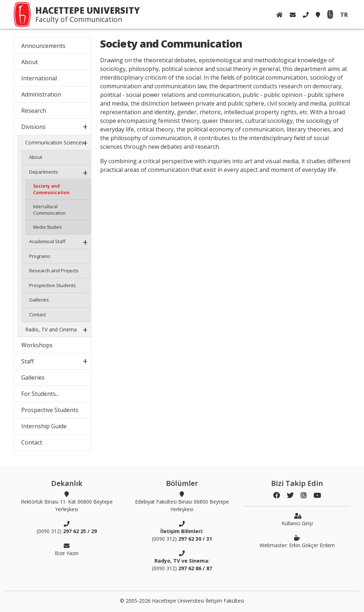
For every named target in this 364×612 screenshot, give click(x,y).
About (30, 62)
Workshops (37, 345)
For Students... (40, 394)
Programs (40, 256)
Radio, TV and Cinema (51, 329)
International (39, 78)
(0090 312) (67, 527)
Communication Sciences (55, 142)
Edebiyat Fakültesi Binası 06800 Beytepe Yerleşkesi (182, 502)
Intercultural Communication (49, 210)
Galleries (39, 300)
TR (344, 15)
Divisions (33, 127)
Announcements (43, 46)
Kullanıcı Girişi (297, 519)
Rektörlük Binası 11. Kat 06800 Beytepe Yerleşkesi (67, 502)
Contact (37, 314)
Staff (28, 361)
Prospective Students (53, 285)
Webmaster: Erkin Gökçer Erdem (297, 541)
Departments (44, 172)
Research (34, 111)
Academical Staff (47, 241)
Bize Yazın (67, 549)
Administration (41, 94)
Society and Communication (51, 189)
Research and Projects (54, 271)
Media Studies (47, 227)
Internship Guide (44, 426)
